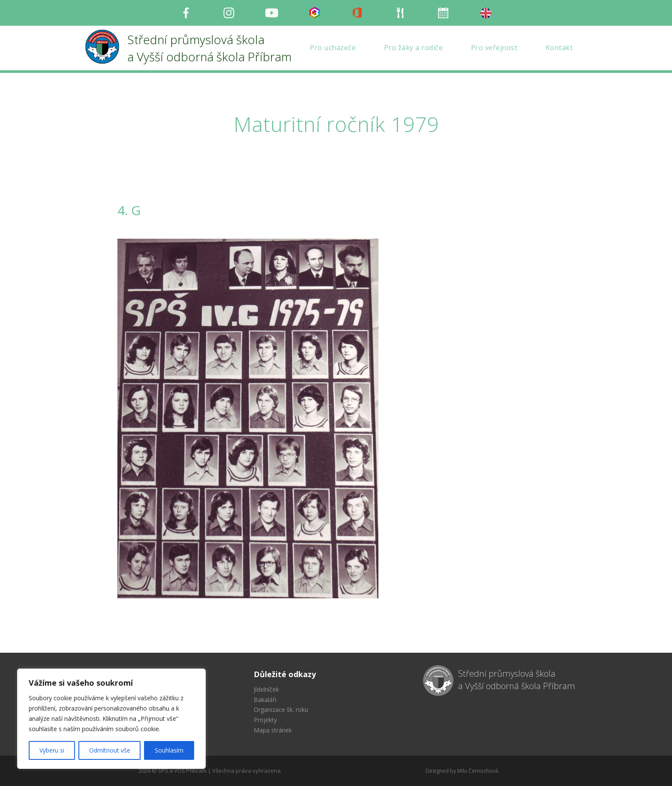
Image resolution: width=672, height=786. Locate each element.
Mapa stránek (273, 730)
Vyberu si (52, 750)
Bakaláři (265, 700)
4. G (129, 210)
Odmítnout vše (110, 750)
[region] (111, 719)
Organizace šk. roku (281, 709)
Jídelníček (266, 689)
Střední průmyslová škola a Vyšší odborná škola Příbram (517, 680)
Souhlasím (169, 750)
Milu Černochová (478, 771)
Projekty (265, 720)
